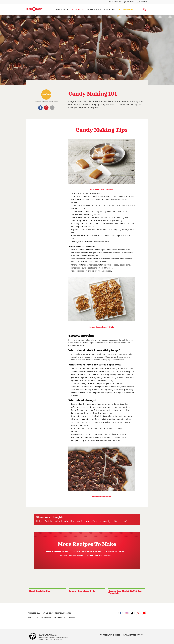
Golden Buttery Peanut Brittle (102, 327)
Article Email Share (52, 108)
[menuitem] (62, 9)
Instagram (126, 613)
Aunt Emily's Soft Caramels (101, 190)
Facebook (40, 108)
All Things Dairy (127, 9)
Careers (71, 618)
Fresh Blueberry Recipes (57, 552)
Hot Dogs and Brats (115, 552)
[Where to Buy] (115, 2)
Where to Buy (34, 613)
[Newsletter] (142, 2)
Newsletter (33, 618)
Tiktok (132, 613)
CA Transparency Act (132, 635)
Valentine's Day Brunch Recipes (87, 552)
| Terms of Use (57, 639)
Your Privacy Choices (110, 635)
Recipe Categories (63, 613)
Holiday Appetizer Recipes (71, 556)
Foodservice (59, 618)
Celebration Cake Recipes (99, 556)
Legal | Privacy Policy (46, 639)
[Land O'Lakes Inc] (49, 635)
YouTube (144, 613)
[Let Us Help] (129, 2)
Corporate (46, 618)
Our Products (94, 9)
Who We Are (110, 9)
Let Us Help (48, 613)
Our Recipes (62, 9)
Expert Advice (77, 9)
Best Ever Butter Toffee (102, 497)
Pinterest (46, 108)
